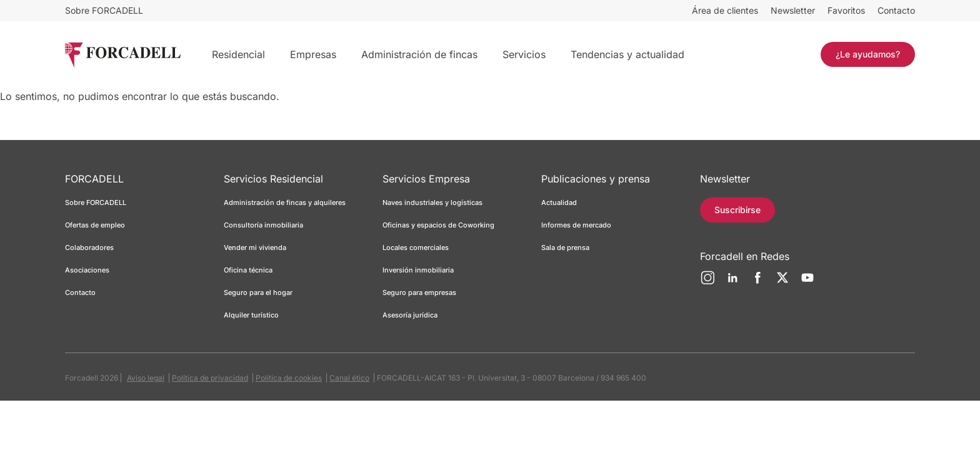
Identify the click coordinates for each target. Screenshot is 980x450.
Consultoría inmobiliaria (263, 225)
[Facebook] (757, 282)
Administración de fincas (419, 54)
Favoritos (846, 10)
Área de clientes (725, 10)
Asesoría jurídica (410, 315)
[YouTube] (807, 282)
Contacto (896, 10)
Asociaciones (87, 270)
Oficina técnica (248, 270)
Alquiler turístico (251, 315)
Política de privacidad (210, 378)
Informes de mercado (576, 225)
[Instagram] (707, 282)
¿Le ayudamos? (868, 54)
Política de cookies (289, 378)
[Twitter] (782, 282)
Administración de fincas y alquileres (285, 202)
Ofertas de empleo (95, 225)
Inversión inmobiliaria (418, 270)
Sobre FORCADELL (104, 10)
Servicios (524, 54)
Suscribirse (738, 210)
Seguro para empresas (419, 292)
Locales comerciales (416, 247)
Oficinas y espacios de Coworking (438, 225)
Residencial (238, 54)
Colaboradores (89, 247)
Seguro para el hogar (258, 292)
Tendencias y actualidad (627, 54)
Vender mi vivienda (255, 247)
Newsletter (793, 10)
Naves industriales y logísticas (432, 202)
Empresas (313, 54)
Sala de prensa (565, 247)
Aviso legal (146, 378)
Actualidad (559, 202)
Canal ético (349, 378)
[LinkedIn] (732, 282)
